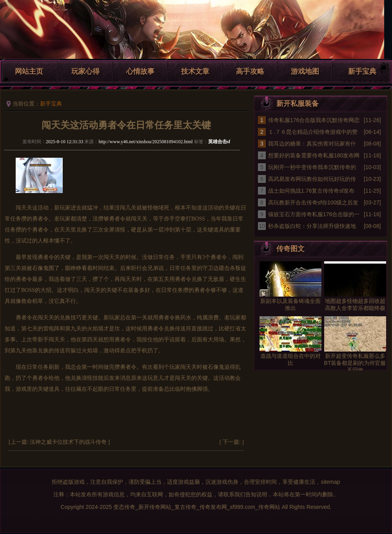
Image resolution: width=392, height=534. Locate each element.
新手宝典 (362, 71)
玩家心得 (85, 71)
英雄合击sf (219, 142)
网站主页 (29, 71)
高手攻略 (250, 71)
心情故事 (140, 71)
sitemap (330, 482)
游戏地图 (305, 71)
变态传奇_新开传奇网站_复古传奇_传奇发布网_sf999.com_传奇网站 (197, 507)
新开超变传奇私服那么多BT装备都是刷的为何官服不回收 (355, 363)
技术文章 (195, 71)
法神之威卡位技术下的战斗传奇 (68, 442)
